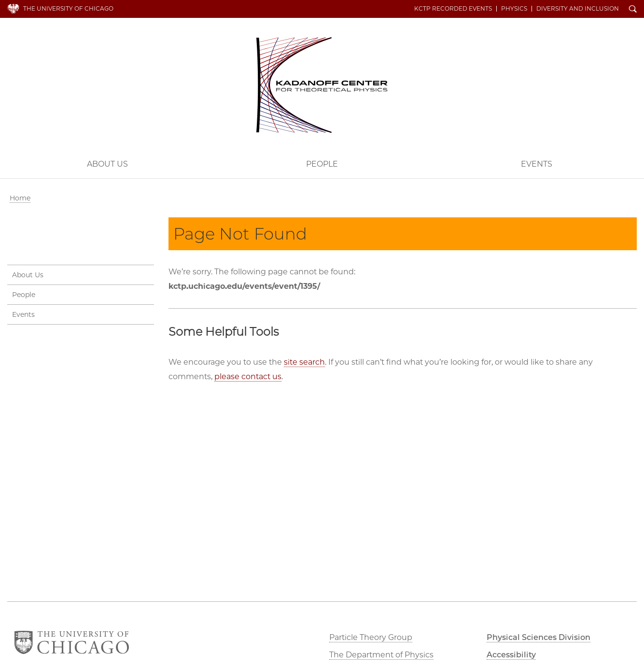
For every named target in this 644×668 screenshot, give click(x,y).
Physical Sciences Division (539, 637)
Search (633, 10)
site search (304, 362)
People (322, 164)
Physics (514, 9)
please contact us (248, 377)
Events (23, 314)
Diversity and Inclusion (578, 9)
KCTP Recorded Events (453, 9)
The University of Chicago (68, 8)
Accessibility (511, 655)
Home (20, 198)
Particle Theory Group (371, 637)
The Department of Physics (381, 655)
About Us (107, 164)
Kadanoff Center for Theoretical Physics (322, 85)
